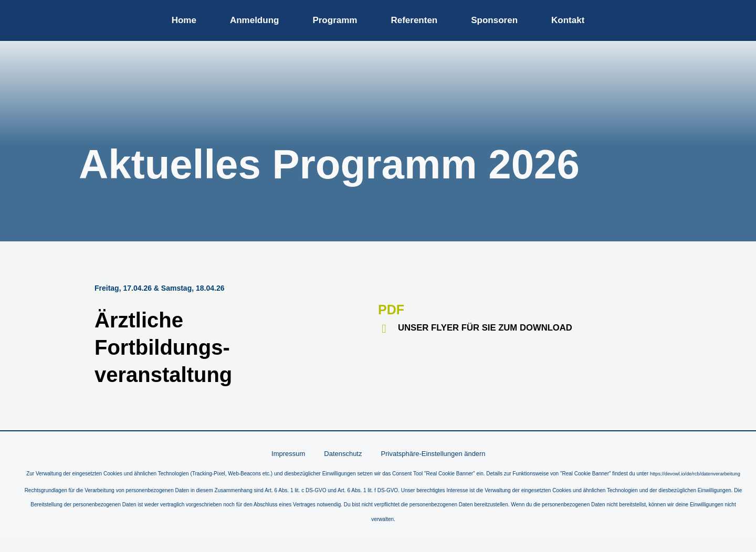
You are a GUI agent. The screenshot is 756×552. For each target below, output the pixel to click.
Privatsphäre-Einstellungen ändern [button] (428, 454)
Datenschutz (342, 454)
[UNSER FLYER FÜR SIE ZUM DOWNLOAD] (384, 329)
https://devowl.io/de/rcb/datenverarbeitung (383, 489)
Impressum (295, 454)
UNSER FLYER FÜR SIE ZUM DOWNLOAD (492, 327)
